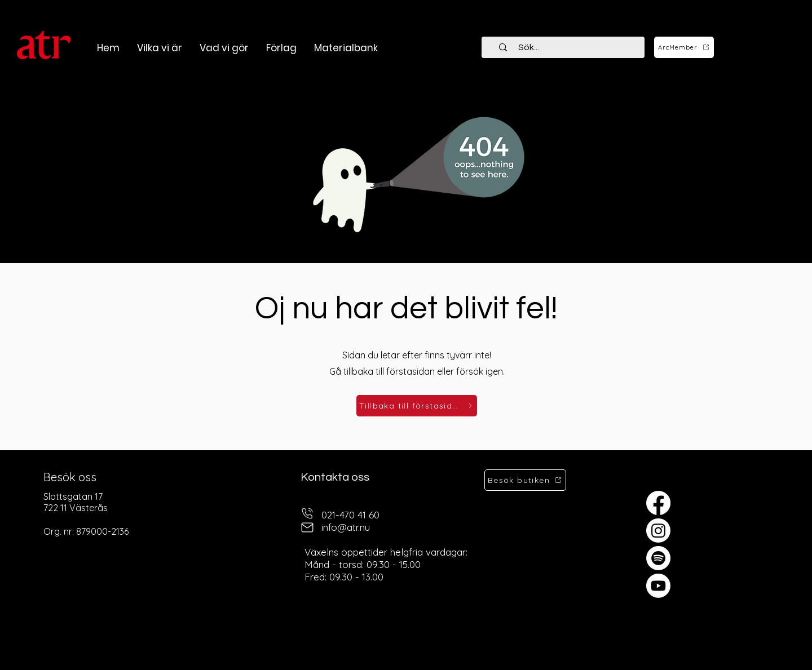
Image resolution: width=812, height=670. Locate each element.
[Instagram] (658, 531)
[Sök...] (570, 47)
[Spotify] (658, 558)
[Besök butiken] (525, 480)
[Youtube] (658, 586)
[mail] (307, 528)
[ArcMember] (684, 47)
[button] (224, 48)
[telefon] (307, 514)
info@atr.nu (346, 527)
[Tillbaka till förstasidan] (417, 406)
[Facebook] (658, 503)
